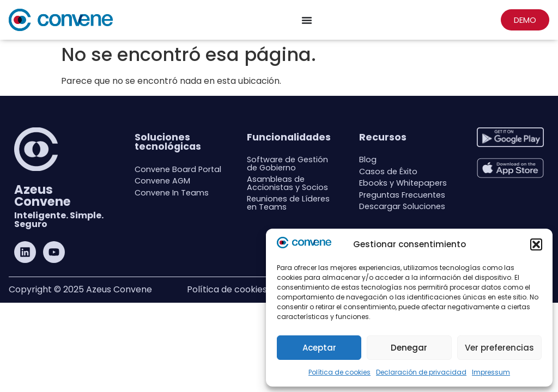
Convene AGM (162, 181)
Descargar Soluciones (402, 206)
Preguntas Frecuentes (402, 195)
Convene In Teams (172, 193)
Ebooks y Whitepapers (403, 183)
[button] (536, 244)
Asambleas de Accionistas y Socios (287, 183)
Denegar (409, 348)
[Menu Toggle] (307, 20)
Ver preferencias (499, 348)
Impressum (491, 372)
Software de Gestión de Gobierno (287, 163)
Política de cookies (339, 372)
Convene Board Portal (178, 169)
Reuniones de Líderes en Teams (288, 203)
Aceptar (319, 348)
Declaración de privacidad (421, 372)
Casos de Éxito (388, 171)
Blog (368, 160)
